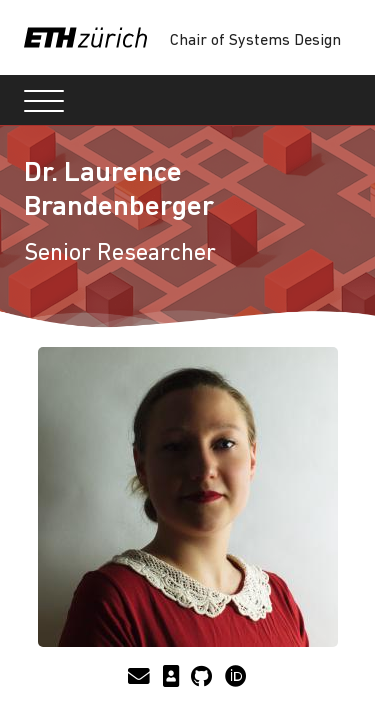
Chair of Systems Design (255, 41)
